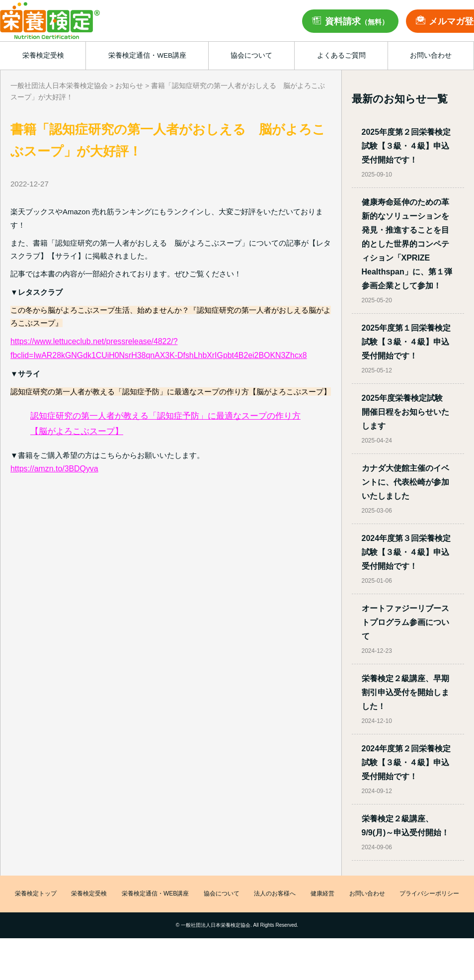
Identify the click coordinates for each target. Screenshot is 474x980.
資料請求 (357, 21)
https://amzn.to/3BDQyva (54, 469)
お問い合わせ (367, 894)
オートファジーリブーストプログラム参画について (405, 622)
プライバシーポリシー (429, 894)
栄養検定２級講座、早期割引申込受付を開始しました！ (405, 692)
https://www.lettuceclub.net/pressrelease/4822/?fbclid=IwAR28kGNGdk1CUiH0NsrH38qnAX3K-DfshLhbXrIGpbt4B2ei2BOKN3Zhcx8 (159, 348)
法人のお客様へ (275, 894)
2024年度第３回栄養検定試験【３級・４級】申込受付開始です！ (406, 552)
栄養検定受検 (89, 894)
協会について (222, 894)
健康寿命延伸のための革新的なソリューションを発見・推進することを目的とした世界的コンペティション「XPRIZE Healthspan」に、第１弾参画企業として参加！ (407, 244)
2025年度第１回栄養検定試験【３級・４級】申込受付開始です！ (406, 342)
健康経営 (322, 894)
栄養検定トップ (36, 894)
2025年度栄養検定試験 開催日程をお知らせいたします (406, 412)
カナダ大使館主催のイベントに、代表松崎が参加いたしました (405, 482)
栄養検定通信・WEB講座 (155, 894)
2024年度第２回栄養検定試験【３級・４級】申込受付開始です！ (406, 762)
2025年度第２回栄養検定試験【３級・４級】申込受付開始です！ (406, 146)
